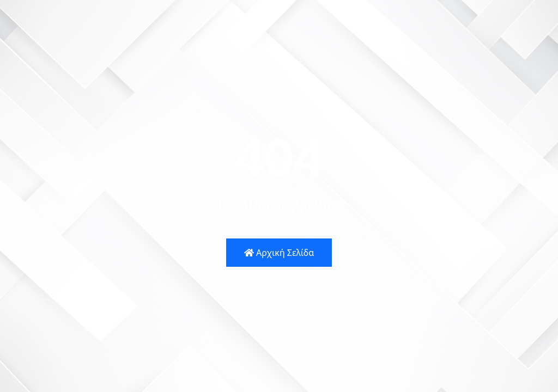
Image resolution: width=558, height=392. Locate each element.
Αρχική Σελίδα (279, 253)
